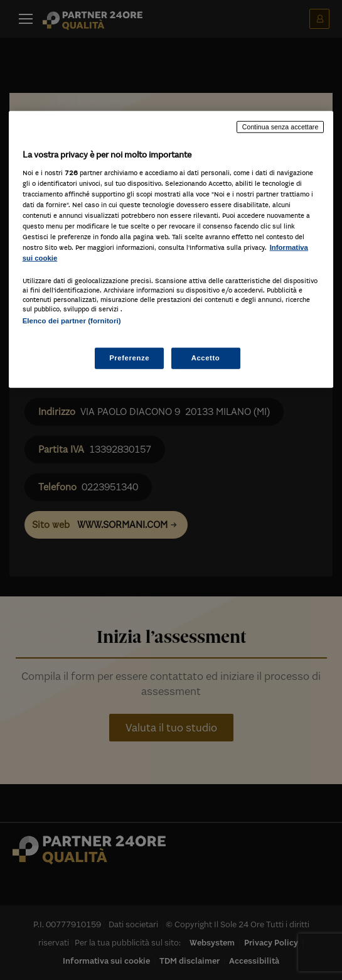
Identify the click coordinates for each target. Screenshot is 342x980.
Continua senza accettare (281, 127)
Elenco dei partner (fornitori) (72, 321)
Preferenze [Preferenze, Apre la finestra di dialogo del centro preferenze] (129, 357)
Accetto (206, 357)
